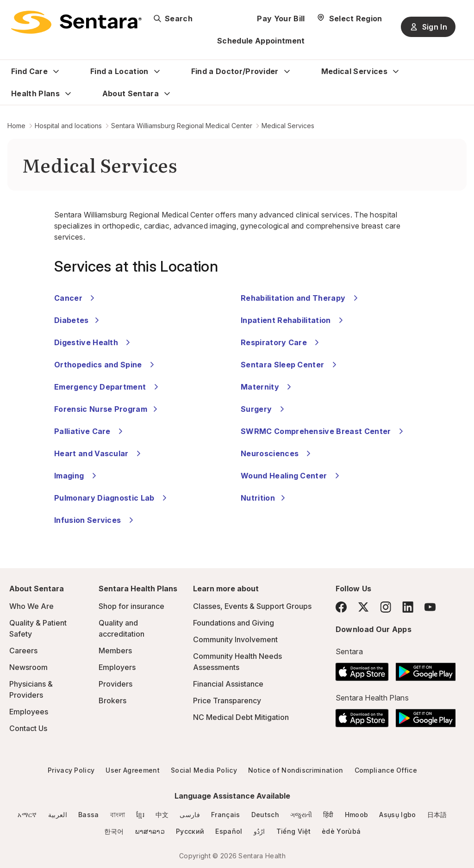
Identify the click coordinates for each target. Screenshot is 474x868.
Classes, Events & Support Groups (252, 606)
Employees (29, 712)
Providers (115, 684)
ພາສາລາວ (150, 831)
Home (16, 126)
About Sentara (131, 93)
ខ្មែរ (140, 815)
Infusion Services (95, 520)
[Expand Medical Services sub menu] (396, 71)
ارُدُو (259, 831)
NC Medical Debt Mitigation (241, 717)
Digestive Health (94, 342)
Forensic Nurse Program (107, 409)
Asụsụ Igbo (397, 815)
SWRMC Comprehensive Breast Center (323, 431)
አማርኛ (27, 815)
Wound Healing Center (291, 476)
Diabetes (78, 320)
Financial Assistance (228, 684)
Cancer (76, 298)
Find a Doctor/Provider (235, 71)
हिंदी (328, 815)
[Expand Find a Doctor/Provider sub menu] (287, 71)
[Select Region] (349, 19)
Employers (117, 667)
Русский (190, 831)
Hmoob (357, 815)
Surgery (264, 409)
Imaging (77, 476)
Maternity (267, 387)
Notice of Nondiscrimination (296, 770)
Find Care (29, 71)
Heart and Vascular (99, 453)
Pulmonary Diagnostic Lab (112, 498)
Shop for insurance (131, 606)
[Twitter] (363, 607)
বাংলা (118, 815)
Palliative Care (90, 431)
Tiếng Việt (293, 831)
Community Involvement (235, 639)
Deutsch (265, 815)
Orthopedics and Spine (106, 365)
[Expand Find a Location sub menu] (157, 71)
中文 (162, 815)
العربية (58, 815)
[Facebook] (341, 607)
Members (115, 651)
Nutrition (264, 498)
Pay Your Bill (281, 19)
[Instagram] (386, 607)
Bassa (89, 815)
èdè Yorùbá (341, 831)
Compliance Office (386, 770)
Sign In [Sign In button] (428, 27)
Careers (23, 651)
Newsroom (28, 667)
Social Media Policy (204, 770)
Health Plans (35, 93)
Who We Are (31, 606)
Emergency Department (108, 387)
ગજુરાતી (301, 815)
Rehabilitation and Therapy (301, 298)
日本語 (437, 815)
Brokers (112, 701)
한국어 (114, 831)
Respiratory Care (281, 342)
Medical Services (354, 71)
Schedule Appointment (261, 41)
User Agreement (132, 770)
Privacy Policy (71, 770)
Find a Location (119, 71)
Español (229, 831)
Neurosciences (277, 453)
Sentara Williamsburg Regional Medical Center (182, 126)
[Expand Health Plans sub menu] (68, 93)
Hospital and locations (68, 126)
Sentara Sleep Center (290, 365)
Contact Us (28, 728)
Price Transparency (227, 701)
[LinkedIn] (408, 607)
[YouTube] (430, 607)
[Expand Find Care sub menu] (56, 71)
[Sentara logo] (76, 22)
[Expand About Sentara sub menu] (167, 93)
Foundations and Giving (234, 623)
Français (226, 815)
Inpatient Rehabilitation (293, 320)
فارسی (190, 815)
